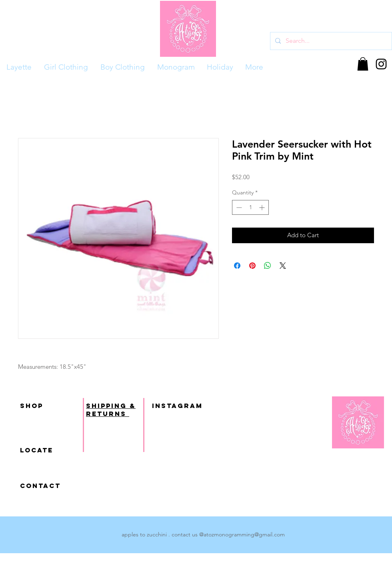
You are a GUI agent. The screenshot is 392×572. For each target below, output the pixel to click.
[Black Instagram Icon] (381, 64)
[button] (363, 64)
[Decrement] (238, 207)
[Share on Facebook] (237, 266)
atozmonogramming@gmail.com (244, 534)
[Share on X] (283, 266)
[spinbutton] (250, 207)
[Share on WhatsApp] (268, 266)
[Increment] (263, 207)
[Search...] (330, 41)
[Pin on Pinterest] (252, 266)
